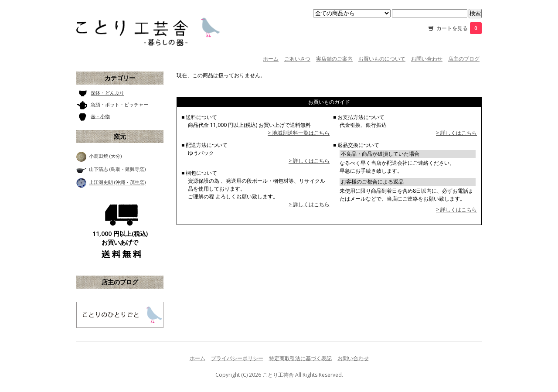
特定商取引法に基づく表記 (300, 358)
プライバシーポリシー (237, 358)
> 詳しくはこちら (309, 161)
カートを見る (459, 28)
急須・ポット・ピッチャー (119, 104)
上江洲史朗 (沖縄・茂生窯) (117, 182)
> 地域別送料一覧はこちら (299, 133)
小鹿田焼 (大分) (105, 156)
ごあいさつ (297, 59)
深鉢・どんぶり (107, 93)
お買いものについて (382, 59)
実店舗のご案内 (334, 59)
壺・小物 (100, 116)
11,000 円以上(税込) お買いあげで (120, 238)
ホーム (271, 59)
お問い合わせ (427, 59)
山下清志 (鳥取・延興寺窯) (117, 169)
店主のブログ (464, 59)
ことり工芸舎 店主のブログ (120, 315)
